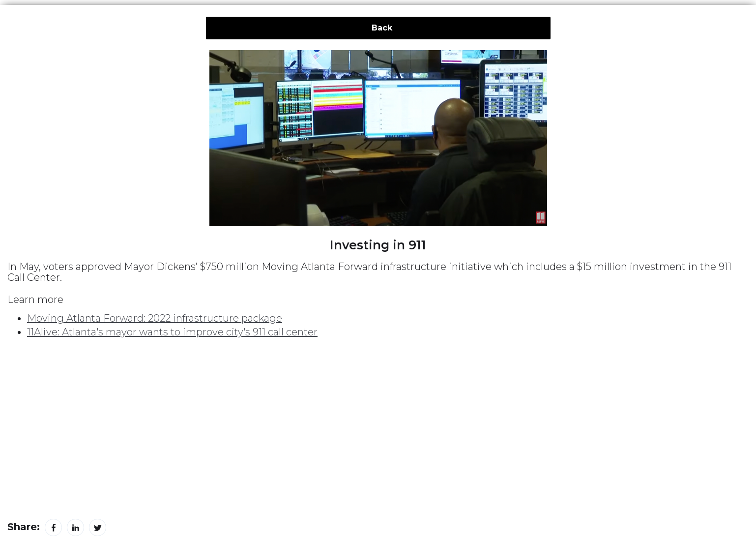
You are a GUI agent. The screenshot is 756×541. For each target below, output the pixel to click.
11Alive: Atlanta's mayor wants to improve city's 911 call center (172, 332)
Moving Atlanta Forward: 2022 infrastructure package (155, 318)
